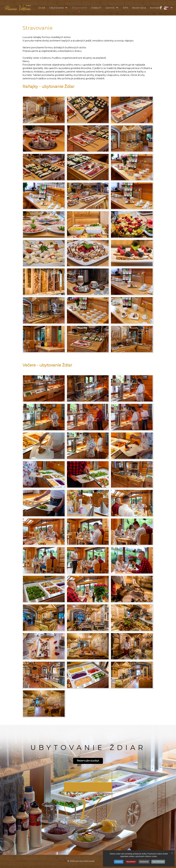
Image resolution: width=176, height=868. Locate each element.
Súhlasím (119, 862)
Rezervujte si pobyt (88, 761)
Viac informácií (158, 862)
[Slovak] (170, 8)
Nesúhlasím (131, 862)
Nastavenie (144, 862)
